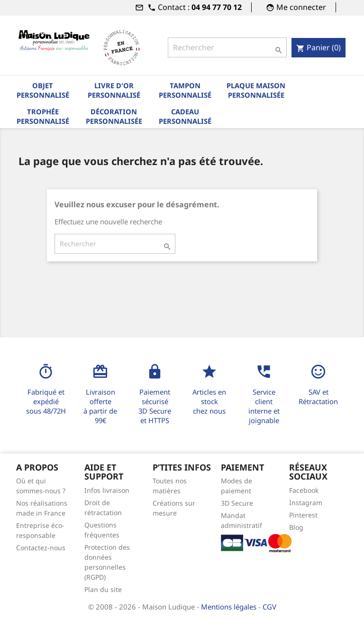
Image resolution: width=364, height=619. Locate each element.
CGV (269, 607)
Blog (296, 527)
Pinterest (303, 515)
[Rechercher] (227, 47)
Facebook (304, 490)
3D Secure (237, 503)
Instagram (306, 503)
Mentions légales (230, 607)
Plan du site (103, 589)
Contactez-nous (41, 548)
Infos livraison (107, 490)
